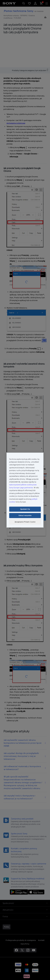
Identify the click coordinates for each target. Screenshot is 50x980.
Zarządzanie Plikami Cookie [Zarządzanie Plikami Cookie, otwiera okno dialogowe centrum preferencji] (25, 522)
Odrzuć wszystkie (25, 515)
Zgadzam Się (25, 509)
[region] (25, 490)
